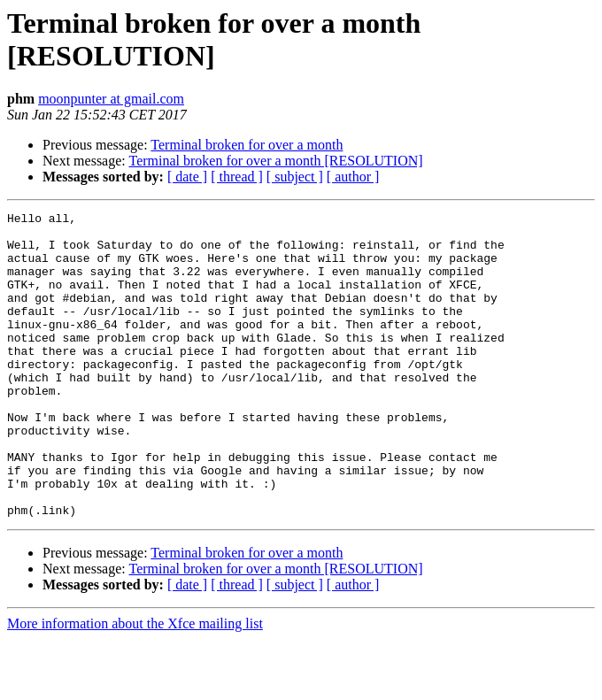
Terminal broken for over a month (247, 145)
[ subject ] (295, 177)
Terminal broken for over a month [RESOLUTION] (275, 161)
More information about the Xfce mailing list (135, 685)
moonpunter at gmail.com (111, 99)
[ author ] (353, 177)
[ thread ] (237, 177)
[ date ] (187, 177)
